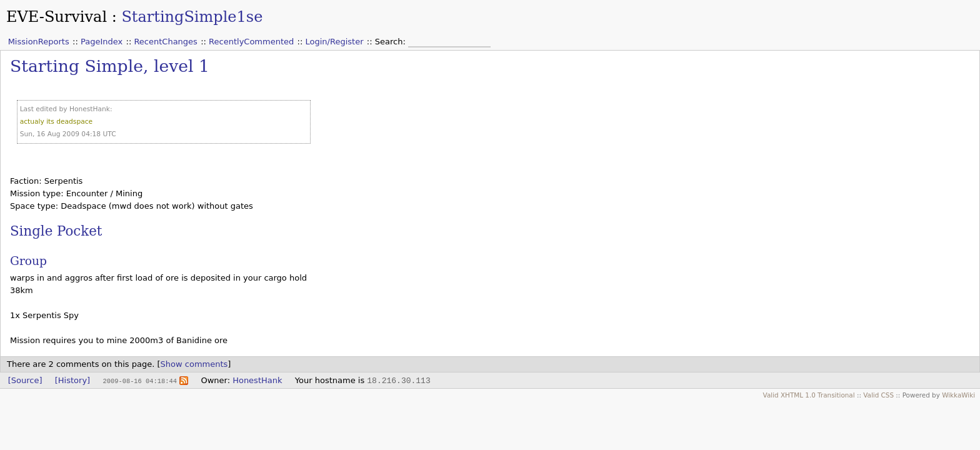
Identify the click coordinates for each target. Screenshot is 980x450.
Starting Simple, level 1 (110, 66)
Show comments (194, 364)
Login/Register (335, 42)
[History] (72, 380)
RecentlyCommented (251, 42)
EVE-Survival (57, 17)
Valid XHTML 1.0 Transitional (809, 395)
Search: (392, 42)
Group (28, 261)
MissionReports (39, 42)
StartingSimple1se (192, 17)
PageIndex (102, 42)
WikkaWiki (958, 395)
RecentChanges (165, 42)
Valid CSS (878, 395)
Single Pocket (56, 231)
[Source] (25, 380)
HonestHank (257, 380)
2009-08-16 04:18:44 (139, 381)
